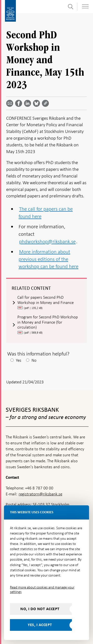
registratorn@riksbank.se (40, 494)
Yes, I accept (40, 625)
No (34, 360)
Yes (19, 360)
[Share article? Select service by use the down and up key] (29, 103)
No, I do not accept (40, 609)
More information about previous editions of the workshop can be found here (48, 259)
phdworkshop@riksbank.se (47, 241)
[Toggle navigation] (85, 6)
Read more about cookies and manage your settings (42, 589)
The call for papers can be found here (46, 213)
